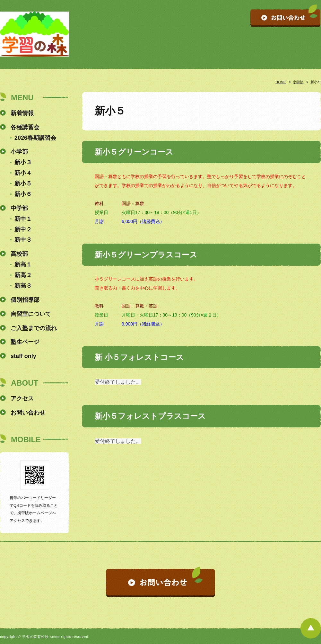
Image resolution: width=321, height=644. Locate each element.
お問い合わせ (28, 413)
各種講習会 (25, 127)
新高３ (23, 286)
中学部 (19, 208)
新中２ (23, 229)
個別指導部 (25, 300)
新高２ (23, 275)
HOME (281, 82)
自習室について (31, 314)
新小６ (23, 194)
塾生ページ (25, 342)
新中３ (23, 240)
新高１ (23, 264)
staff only (23, 356)
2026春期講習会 (35, 138)
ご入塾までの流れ (34, 328)
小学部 (298, 82)
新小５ (23, 183)
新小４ (23, 173)
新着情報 (22, 113)
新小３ (23, 162)
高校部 (19, 254)
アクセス (22, 398)
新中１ (23, 219)
